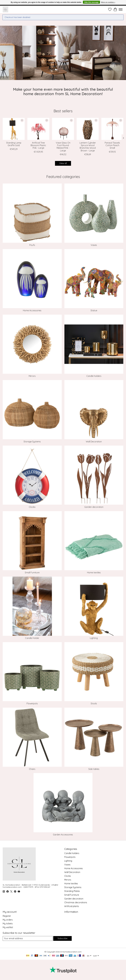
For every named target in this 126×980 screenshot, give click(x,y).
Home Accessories (32, 310)
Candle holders (94, 376)
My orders (8, 920)
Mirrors (32, 376)
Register (7, 916)
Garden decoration (94, 507)
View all (63, 163)
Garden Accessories (63, 835)
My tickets (8, 924)
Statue (94, 310)
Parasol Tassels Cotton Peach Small (112, 145)
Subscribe (62, 938)
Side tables (94, 769)
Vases (94, 245)
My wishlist (8, 927)
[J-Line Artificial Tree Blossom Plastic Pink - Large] (38, 129)
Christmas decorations (76, 902)
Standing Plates (72, 891)
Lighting (94, 638)
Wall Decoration (94, 442)
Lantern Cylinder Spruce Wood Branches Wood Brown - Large (88, 147)
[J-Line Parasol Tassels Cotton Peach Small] (112, 129)
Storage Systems (32, 442)
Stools (94, 703)
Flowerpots (32, 703)
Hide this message (91, 2)
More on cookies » (108, 2)
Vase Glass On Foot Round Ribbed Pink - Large (63, 147)
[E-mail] (28, 938)
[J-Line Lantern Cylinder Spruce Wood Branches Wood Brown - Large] (88, 129)
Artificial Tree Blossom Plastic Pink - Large (38, 145)
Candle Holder (32, 638)
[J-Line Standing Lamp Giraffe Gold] (14, 129)
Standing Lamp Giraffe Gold (14, 144)
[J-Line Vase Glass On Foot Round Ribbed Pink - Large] (63, 129)
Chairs (32, 769)
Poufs (32, 245)
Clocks (32, 507)
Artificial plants (72, 906)
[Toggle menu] (121, 9)
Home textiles (94, 573)
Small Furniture (32, 573)
